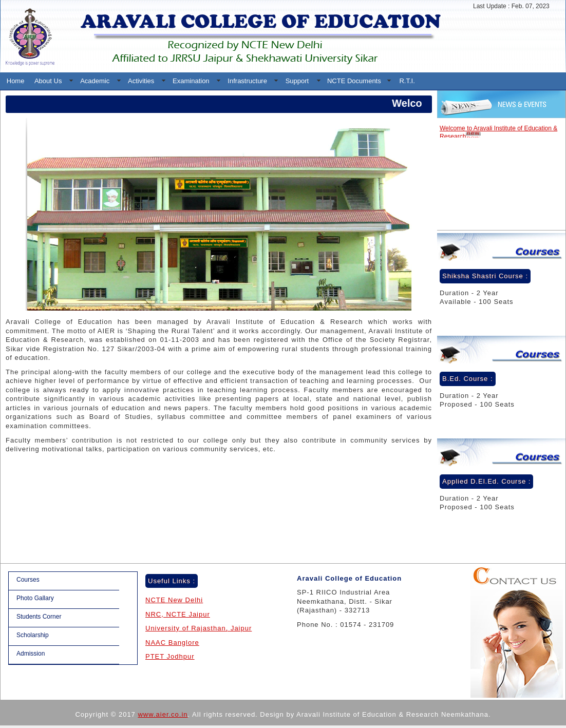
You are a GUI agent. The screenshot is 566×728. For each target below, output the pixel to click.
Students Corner (39, 617)
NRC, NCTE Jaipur (178, 614)
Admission (31, 654)
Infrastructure (247, 81)
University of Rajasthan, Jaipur (199, 628)
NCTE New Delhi (174, 600)
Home (16, 81)
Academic (95, 81)
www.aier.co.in (163, 714)
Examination (191, 81)
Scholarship (33, 635)
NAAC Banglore (172, 643)
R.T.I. (407, 81)
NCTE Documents (354, 81)
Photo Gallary (35, 598)
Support (297, 81)
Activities (141, 81)
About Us (48, 81)
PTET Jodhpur (170, 656)
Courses (28, 580)
